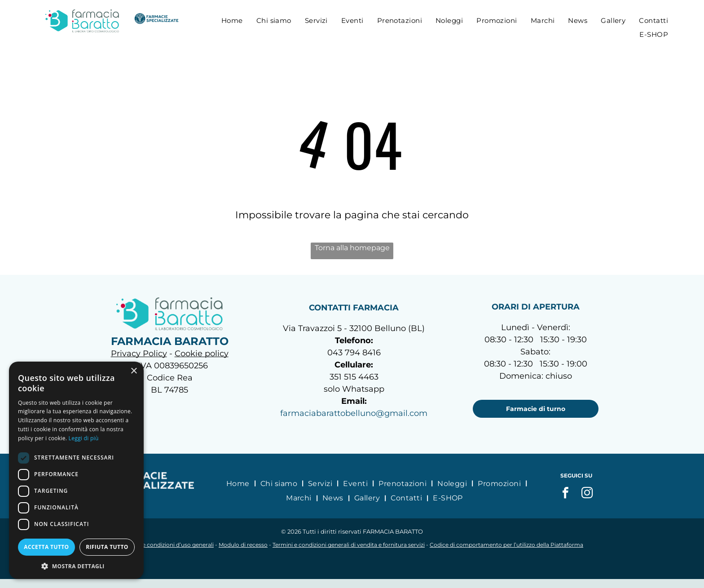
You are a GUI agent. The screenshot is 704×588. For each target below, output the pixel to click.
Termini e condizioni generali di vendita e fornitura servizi (349, 545)
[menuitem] (232, 20)
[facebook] (566, 494)
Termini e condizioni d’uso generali (167, 545)
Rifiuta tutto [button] (107, 547)
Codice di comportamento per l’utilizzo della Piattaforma (506, 545)
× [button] (134, 371)
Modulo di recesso (243, 545)
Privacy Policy (139, 354)
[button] (76, 566)
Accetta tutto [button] (46, 547)
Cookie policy (202, 354)
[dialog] (76, 470)
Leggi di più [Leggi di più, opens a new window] (84, 438)
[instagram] (587, 494)
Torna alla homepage (352, 248)
